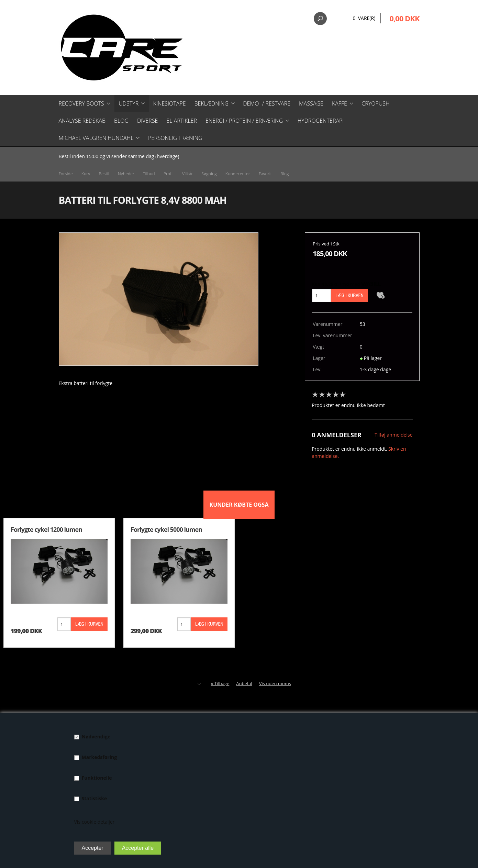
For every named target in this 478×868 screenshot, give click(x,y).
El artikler (182, 121)
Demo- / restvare (267, 103)
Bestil (104, 174)
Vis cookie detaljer (95, 822)
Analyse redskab (82, 121)
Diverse (147, 121)
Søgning (209, 174)
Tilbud (149, 174)
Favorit (265, 174)
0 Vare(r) (364, 18)
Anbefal (244, 683)
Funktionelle (97, 778)
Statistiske (95, 798)
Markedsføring (99, 757)
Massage (311, 103)
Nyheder (126, 174)
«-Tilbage (220, 683)
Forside (66, 174)
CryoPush (375, 103)
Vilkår (187, 174)
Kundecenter (238, 174)
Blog (121, 121)
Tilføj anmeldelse (393, 435)
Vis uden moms (275, 683)
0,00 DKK (404, 18)
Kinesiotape (170, 103)
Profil (169, 174)
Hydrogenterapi (321, 121)
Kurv (86, 174)
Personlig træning (175, 138)
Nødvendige (96, 737)
